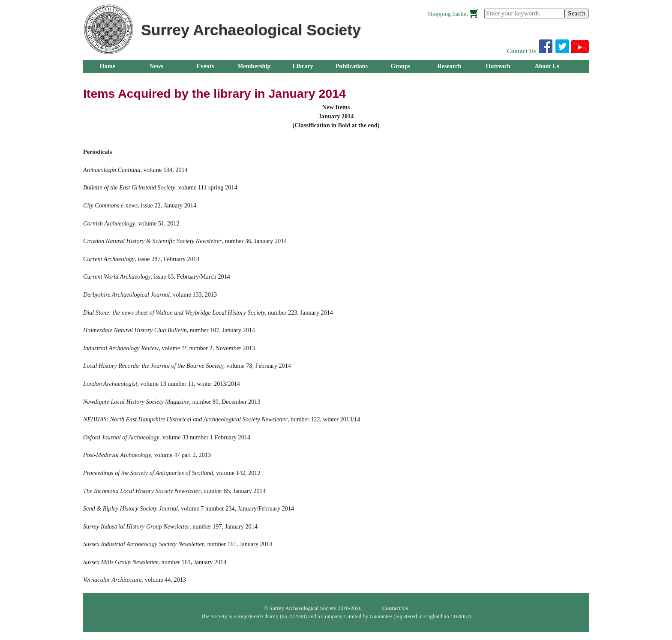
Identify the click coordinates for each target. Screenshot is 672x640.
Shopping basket (448, 14)
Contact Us (522, 51)
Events (205, 66)
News (156, 66)
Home (108, 66)
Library (303, 66)
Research (449, 66)
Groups (401, 66)
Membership (254, 66)
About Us (547, 66)
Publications (352, 66)
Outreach (498, 66)
